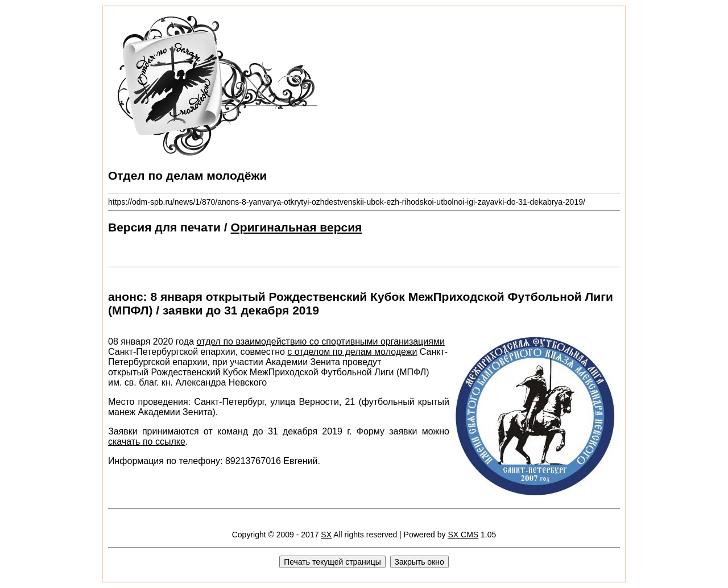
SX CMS (463, 535)
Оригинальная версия (297, 227)
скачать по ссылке (147, 442)
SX (326, 535)
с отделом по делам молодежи (352, 352)
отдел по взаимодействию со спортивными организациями (321, 341)
